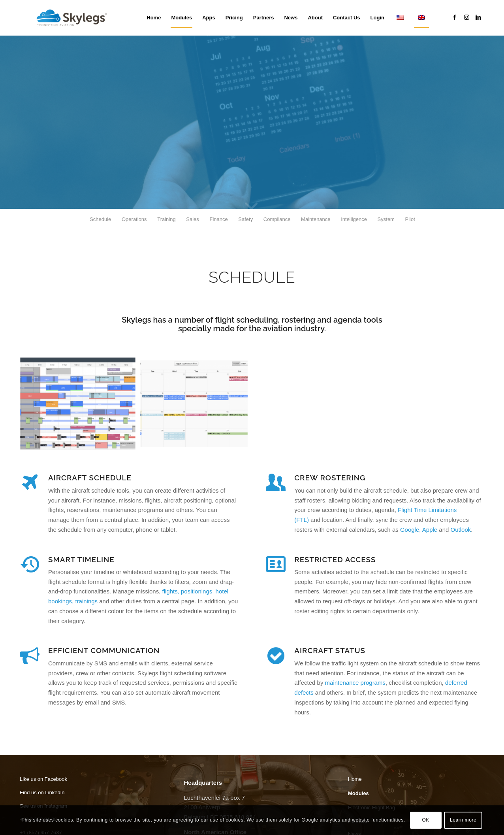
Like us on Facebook (43, 779)
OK (426, 820)
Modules (358, 793)
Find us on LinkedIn (42, 792)
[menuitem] (154, 18)
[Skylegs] (75, 18)
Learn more (463, 820)
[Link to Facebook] (455, 17)
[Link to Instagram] (466, 17)
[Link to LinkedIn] (478, 17)
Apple (430, 530)
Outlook (461, 530)
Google (410, 530)
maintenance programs (355, 683)
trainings (86, 601)
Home (355, 779)
